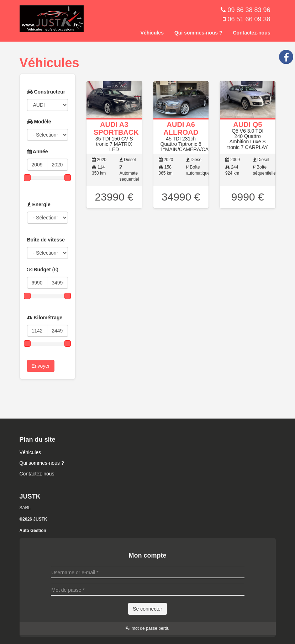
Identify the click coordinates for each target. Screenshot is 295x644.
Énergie (39, 204)
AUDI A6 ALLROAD (181, 128)
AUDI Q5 (247, 124)
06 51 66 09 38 (249, 19)
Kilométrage (45, 318)
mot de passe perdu (147, 628)
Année (38, 151)
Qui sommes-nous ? (198, 33)
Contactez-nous (252, 33)
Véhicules (152, 33)
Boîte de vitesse (46, 240)
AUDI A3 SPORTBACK (116, 128)
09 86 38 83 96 (249, 10)
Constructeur (46, 92)
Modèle (39, 122)
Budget (43, 270)
